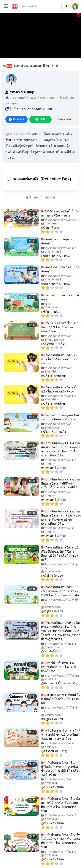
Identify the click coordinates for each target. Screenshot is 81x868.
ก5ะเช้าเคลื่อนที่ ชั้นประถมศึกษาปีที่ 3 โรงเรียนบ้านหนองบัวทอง (61, 327)
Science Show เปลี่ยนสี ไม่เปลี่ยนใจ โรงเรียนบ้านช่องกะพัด (61, 699)
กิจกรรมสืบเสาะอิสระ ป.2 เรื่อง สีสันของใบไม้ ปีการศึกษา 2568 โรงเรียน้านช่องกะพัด (60, 554)
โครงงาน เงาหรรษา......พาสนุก (61, 297)
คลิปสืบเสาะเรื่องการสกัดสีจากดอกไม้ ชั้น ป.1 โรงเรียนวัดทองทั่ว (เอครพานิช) (61, 735)
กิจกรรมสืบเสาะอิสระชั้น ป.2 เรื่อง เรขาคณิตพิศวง (59, 389)
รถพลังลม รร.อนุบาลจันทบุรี (57, 241)
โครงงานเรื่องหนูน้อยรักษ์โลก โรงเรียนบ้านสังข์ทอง (60, 417)
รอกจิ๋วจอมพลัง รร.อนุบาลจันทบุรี (60, 269)
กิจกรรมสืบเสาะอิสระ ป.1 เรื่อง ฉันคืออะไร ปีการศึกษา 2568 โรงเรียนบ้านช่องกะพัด (60, 591)
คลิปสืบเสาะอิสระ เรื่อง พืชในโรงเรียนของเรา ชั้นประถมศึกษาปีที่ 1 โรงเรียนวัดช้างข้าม (61, 841)
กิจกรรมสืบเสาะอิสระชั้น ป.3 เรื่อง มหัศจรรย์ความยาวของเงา (60, 359)
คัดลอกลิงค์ (65, 120)
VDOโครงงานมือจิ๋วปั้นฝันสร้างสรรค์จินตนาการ (60, 213)
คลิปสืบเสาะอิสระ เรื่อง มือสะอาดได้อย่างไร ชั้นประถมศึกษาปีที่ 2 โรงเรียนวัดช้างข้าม (61, 805)
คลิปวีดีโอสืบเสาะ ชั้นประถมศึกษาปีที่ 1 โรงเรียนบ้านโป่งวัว (59, 667)
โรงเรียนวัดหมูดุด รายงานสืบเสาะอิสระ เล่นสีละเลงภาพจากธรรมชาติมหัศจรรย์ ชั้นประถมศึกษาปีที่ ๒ (61, 449)
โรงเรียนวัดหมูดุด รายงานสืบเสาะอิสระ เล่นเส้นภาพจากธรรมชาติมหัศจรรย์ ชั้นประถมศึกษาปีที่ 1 (61, 517)
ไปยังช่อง (29, 109)
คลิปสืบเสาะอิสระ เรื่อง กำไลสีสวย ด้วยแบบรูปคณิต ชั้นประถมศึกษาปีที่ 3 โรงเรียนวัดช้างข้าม (61, 769)
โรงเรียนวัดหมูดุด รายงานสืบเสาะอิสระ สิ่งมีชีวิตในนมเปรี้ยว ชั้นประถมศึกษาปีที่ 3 (60, 483)
